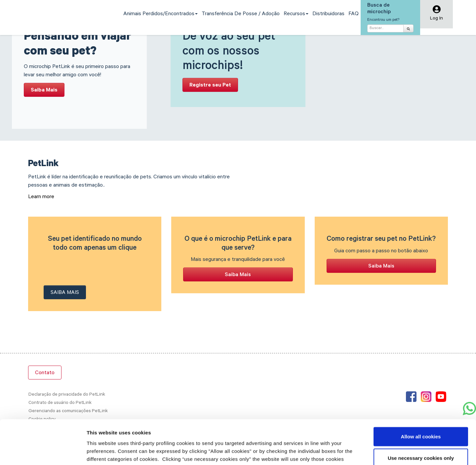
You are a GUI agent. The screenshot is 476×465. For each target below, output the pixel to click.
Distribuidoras (328, 14)
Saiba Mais (44, 90)
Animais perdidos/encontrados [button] (160, 14)
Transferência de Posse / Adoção (241, 14)
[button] (436, 15)
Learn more (41, 197)
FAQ (354, 14)
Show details (347, 452)
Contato (45, 373)
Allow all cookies (421, 395)
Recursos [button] (296, 14)
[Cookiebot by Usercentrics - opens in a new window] (43, 452)
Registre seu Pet (210, 86)
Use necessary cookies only (421, 417)
